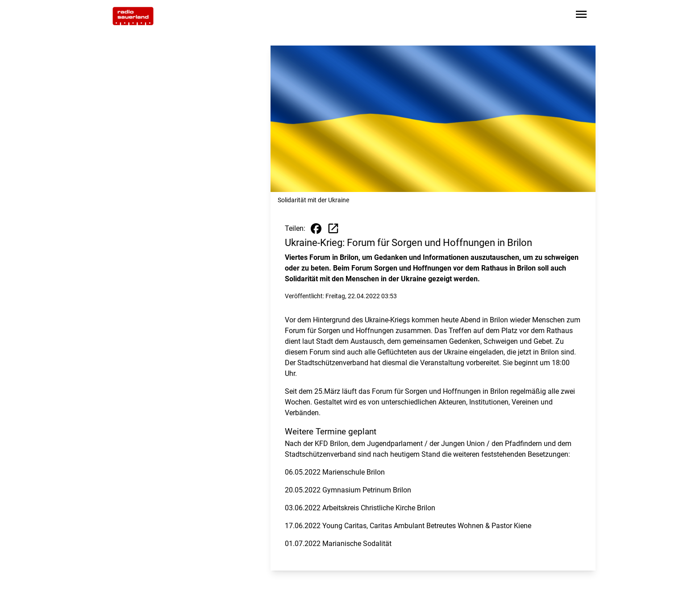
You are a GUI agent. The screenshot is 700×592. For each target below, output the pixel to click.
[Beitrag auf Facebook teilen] (316, 229)
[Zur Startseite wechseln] (133, 16)
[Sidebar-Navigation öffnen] (581, 16)
